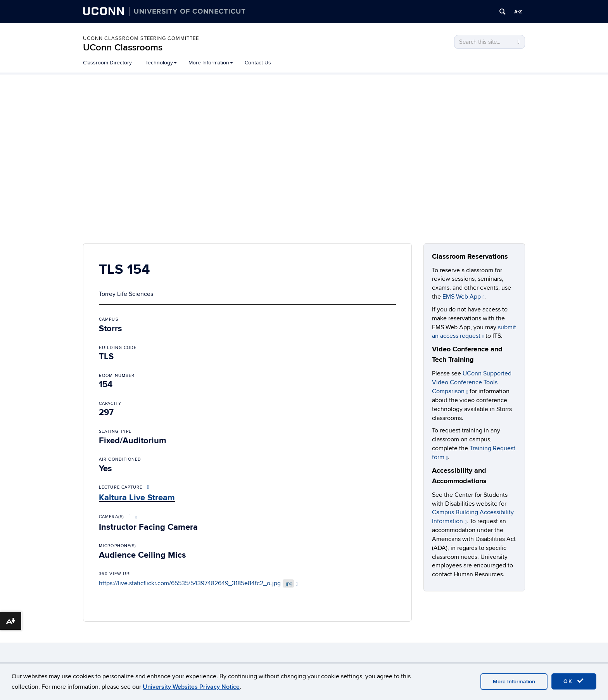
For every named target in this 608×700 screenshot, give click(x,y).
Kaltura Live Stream (137, 498)
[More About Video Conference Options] (131, 517)
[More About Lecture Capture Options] (149, 487)
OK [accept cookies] (574, 681)
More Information (211, 63)
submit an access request (474, 332)
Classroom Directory (107, 63)
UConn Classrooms (123, 48)
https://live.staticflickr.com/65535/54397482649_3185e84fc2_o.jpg (198, 583)
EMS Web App (464, 297)
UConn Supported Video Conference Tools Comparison (472, 382)
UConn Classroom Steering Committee (141, 38)
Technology (161, 63)
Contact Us (258, 63)
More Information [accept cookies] (514, 682)
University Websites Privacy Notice (191, 687)
